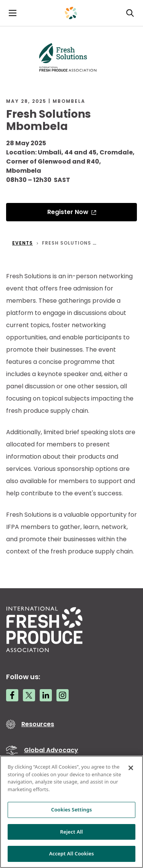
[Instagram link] (63, 695)
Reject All (72, 832)
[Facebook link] (12, 695)
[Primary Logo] (71, 13)
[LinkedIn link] (46, 695)
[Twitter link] (29, 695)
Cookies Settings (71, 810)
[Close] (131, 768)
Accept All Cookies (72, 853)
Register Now (68, 212)
